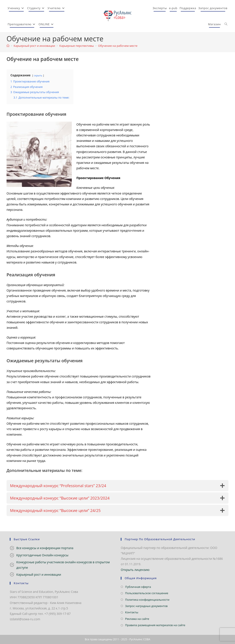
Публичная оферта (138, 587)
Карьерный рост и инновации (39, 574)
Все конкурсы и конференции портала (45, 548)
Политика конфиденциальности (147, 600)
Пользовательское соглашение (147, 593)
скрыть (38, 75)
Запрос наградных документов (146, 606)
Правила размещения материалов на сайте (155, 625)
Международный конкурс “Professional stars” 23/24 (58, 486)
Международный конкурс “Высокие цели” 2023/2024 (60, 498)
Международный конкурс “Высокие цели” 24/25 (55, 510)
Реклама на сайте (137, 619)
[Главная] (8, 46)
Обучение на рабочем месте (118, 46)
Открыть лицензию (135, 570)
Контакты (132, 612)
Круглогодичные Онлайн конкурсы (42, 555)
